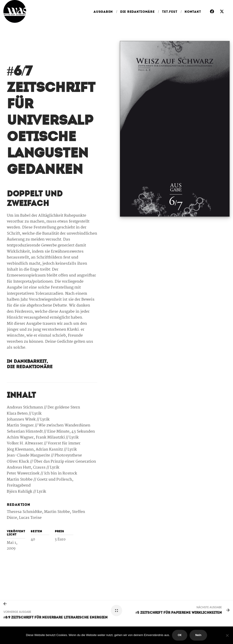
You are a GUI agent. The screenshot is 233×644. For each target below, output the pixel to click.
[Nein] (227, 635)
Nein (198, 635)
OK (180, 635)
